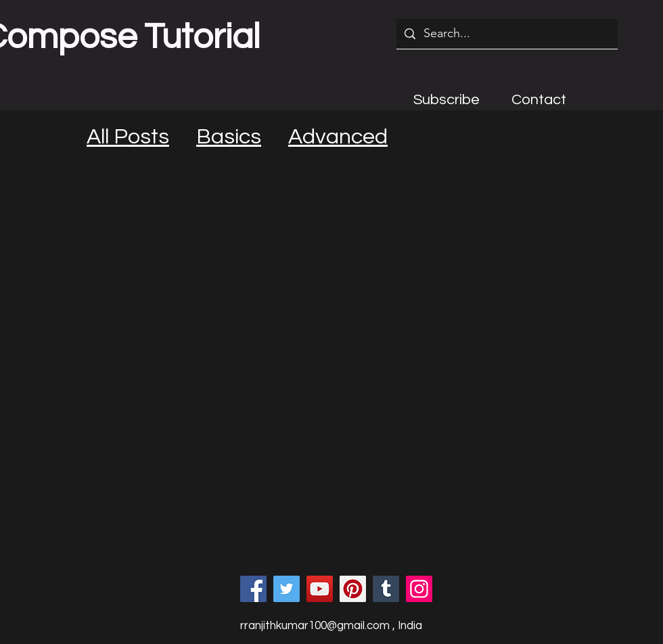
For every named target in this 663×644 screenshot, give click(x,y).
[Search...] (506, 34)
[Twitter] (287, 589)
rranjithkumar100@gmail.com (315, 626)
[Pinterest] (353, 589)
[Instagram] (419, 589)
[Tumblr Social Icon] (386, 589)
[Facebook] (253, 589)
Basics (229, 137)
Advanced (338, 137)
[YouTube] (320, 589)
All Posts (128, 137)
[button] (447, 100)
